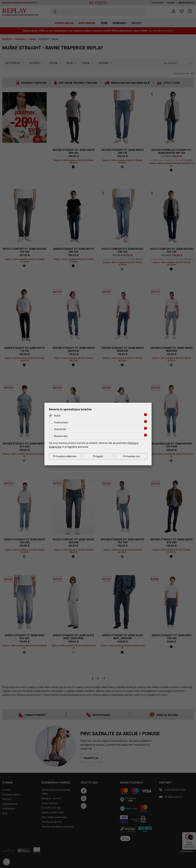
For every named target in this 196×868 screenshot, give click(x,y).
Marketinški (61, 436)
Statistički (60, 429)
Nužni (57, 416)
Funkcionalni (61, 423)
